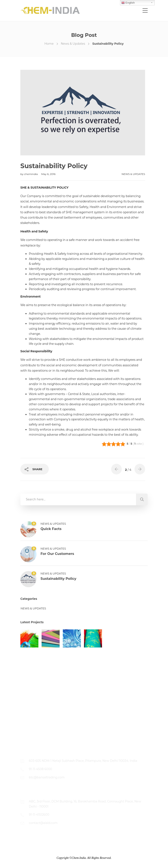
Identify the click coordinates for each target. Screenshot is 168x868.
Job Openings (31, 712)
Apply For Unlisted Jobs (38, 729)
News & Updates (73, 44)
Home (49, 44)
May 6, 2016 (48, 174)
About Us (27, 704)
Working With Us (33, 721)
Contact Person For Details (40, 738)
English (128, 3)
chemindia (31, 174)
